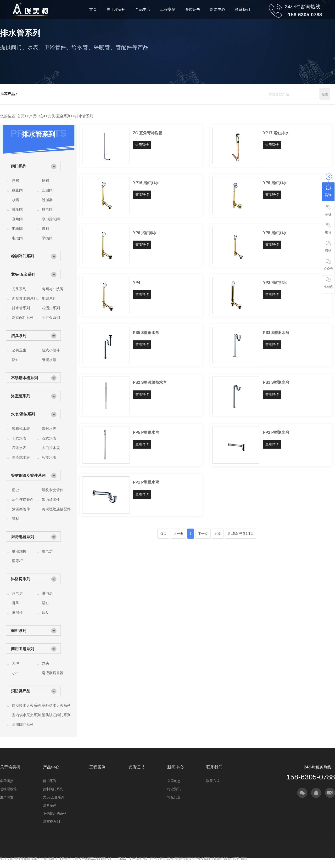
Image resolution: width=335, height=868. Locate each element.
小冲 (16, 673)
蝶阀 (45, 228)
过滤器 (47, 200)
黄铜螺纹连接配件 (56, 509)
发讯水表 (19, 448)
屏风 (16, 603)
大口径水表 (51, 448)
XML (121, 858)
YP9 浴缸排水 (275, 183)
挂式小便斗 (51, 350)
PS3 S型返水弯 (276, 333)
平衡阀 (47, 238)
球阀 (45, 181)
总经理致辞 (8, 789)
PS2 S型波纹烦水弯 (150, 382)
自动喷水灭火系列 (26, 705)
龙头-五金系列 (59, 116)
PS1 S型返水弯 (276, 382)
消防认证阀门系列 (56, 715)
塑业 (16, 490)
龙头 (45, 663)
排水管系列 (84, 116)
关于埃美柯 (10, 767)
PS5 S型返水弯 (146, 333)
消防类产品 (21, 691)
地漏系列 (49, 298)
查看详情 (142, 145)
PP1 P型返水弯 (146, 482)
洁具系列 (19, 336)
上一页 (178, 534)
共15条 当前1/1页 (241, 534)
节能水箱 (49, 360)
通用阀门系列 (23, 724)
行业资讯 (174, 789)
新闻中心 (175, 767)
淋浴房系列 (21, 579)
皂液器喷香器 (53, 673)
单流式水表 (21, 457)
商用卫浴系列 (22, 649)
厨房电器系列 (22, 537)
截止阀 (17, 190)
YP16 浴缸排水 (146, 183)
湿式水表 (49, 438)
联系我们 (214, 767)
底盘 (45, 612)
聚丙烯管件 (51, 499)
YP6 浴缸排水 (145, 233)
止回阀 (47, 190)
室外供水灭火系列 (56, 705)
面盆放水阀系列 (25, 298)
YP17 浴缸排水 (276, 133)
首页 (21, 116)
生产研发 (7, 797)
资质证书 (136, 767)
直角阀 (17, 219)
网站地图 (139, 858)
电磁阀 (17, 228)
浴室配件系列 (23, 318)
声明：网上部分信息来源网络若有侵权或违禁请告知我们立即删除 (199, 858)
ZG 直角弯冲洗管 (148, 133)
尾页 (218, 534)
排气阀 (47, 209)
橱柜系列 (19, 631)
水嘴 (16, 200)
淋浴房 (47, 593)
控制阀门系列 (22, 256)
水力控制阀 (51, 219)
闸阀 (16, 181)
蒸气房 (17, 593)
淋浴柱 (17, 612)
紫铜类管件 (21, 509)
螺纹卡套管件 (53, 490)
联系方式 (213, 781)
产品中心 (36, 116)
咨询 (328, 191)
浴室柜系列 (21, 396)
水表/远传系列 (23, 414)
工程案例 (97, 767)
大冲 (16, 663)
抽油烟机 (19, 551)
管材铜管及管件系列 (28, 476)
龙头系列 (19, 289)
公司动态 (174, 781)
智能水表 (49, 457)
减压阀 (17, 209)
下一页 (203, 534)
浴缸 (16, 360)
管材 (16, 519)
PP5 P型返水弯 (146, 432)
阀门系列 (19, 166)
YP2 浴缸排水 (275, 283)
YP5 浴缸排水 (275, 233)
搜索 (325, 94)
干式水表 (19, 438)
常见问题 (174, 797)
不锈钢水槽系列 (24, 378)
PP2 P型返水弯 (276, 432)
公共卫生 (19, 350)
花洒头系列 (51, 308)
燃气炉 (47, 551)
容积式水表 (21, 429)
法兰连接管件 (23, 499)
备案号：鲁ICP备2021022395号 (85, 858)
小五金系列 (51, 318)
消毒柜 (17, 561)
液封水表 (49, 429)
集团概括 (7, 781)
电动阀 (17, 238)
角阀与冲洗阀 (53, 289)
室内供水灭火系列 (26, 715)
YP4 (137, 283)
